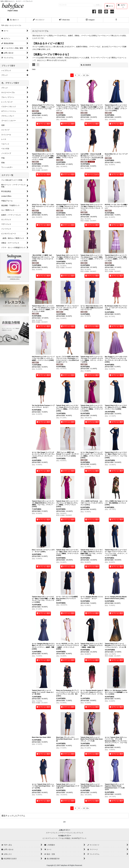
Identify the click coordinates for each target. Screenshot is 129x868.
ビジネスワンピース (50, 838)
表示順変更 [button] (86, 65)
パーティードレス (65, 833)
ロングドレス (78, 833)
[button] (116, 20)
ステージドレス (52, 833)
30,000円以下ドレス (79, 838)
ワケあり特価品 (64, 838)
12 (84, 75)
